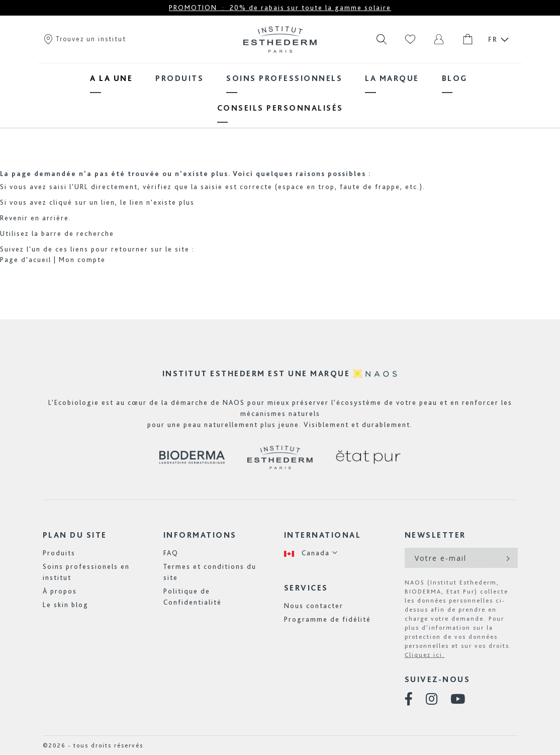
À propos (60, 591)
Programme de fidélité (328, 619)
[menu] (280, 93)
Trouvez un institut (84, 39)
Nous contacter (314, 606)
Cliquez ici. (425, 655)
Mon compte (82, 260)
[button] (311, 553)
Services (306, 588)
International (323, 535)
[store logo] (280, 39)
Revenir (14, 218)
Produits (59, 553)
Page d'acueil (26, 260)
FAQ (171, 553)
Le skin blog (66, 605)
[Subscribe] (507, 558)
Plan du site (75, 535)
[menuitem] (111, 78)
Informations (200, 535)
